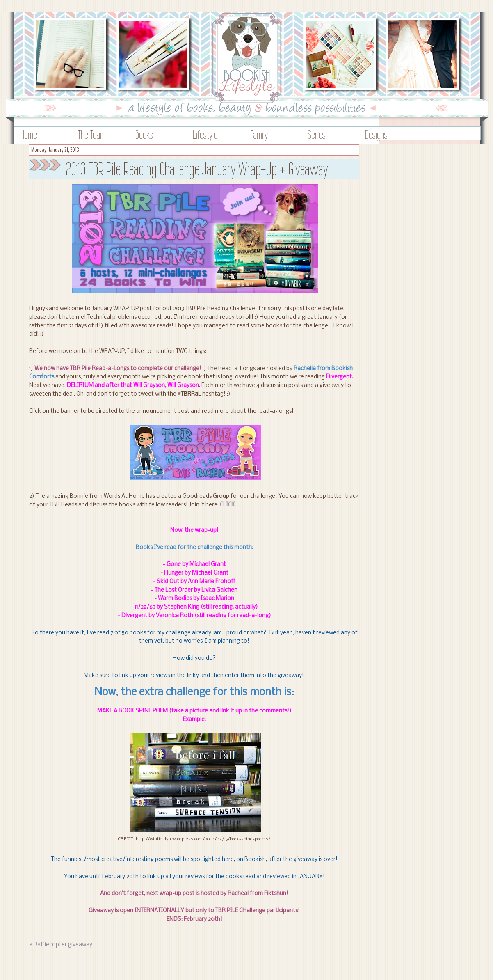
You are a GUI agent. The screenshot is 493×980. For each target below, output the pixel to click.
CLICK (227, 505)
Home (29, 134)
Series (317, 134)
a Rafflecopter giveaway (61, 945)
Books (144, 134)
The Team (92, 134)
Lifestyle (205, 134)
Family (259, 134)
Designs (376, 134)
